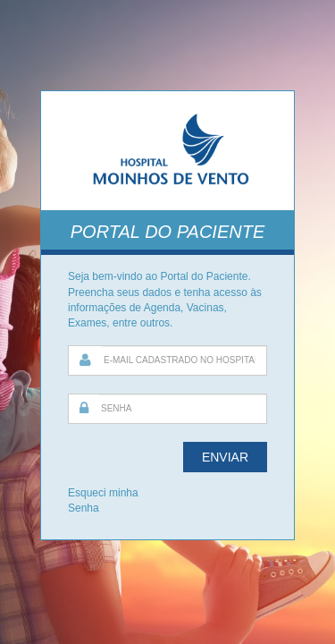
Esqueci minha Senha (103, 500)
